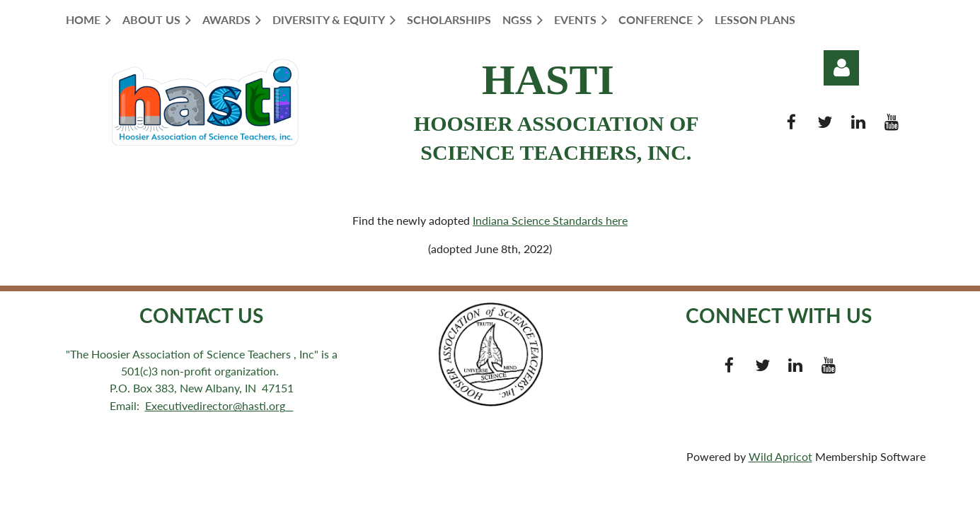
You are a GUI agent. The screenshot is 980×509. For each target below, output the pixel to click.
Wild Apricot (780, 456)
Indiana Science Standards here (550, 220)
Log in (841, 68)
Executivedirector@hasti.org (219, 405)
